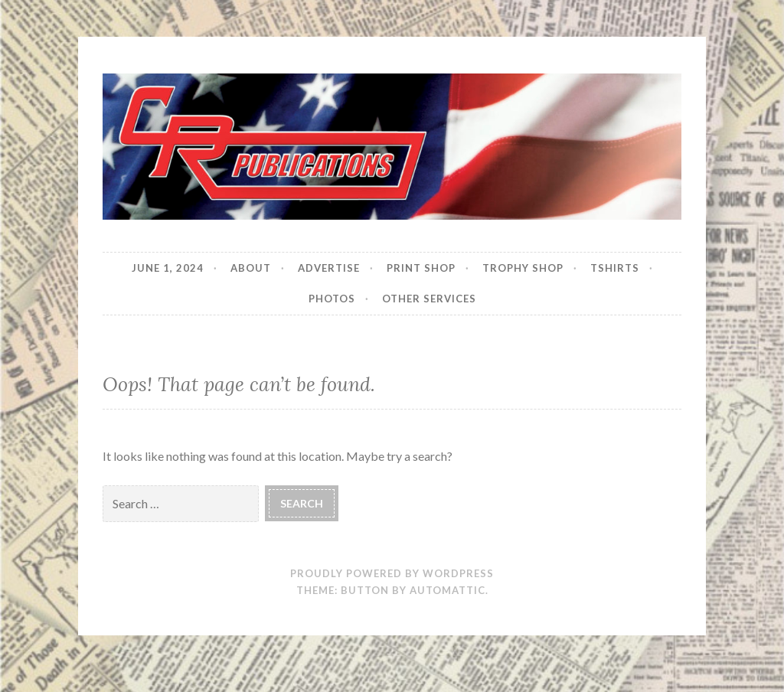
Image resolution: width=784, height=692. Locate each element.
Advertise (329, 268)
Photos (332, 299)
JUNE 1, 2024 (168, 268)
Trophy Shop (523, 268)
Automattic (448, 590)
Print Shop (421, 268)
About (251, 268)
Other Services (429, 299)
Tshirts (615, 268)
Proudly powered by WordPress (392, 573)
